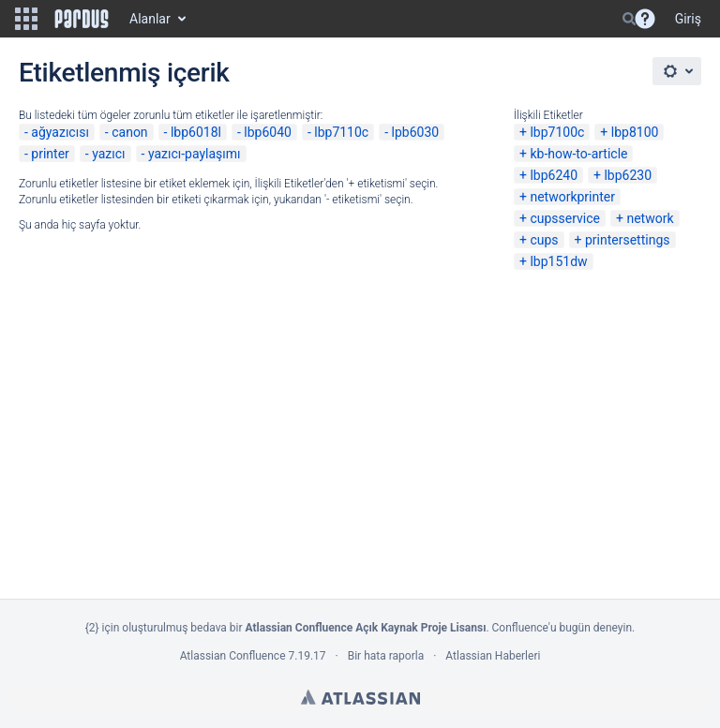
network (650, 218)
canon (129, 132)
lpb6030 (416, 132)
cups (544, 240)
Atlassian (360, 697)
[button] (26, 19)
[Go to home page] (82, 19)
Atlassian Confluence (233, 656)
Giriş (688, 19)
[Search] (629, 19)
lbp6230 (628, 175)
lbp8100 (635, 132)
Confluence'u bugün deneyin (562, 628)
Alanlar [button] (150, 19)
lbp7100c (557, 132)
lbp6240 (554, 175)
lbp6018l (196, 132)
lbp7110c (341, 132)
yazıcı (108, 154)
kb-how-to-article (578, 154)
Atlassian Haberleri (493, 656)
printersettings (628, 240)
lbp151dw (558, 261)
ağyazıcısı (60, 132)
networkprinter (572, 197)
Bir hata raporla (386, 656)
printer (50, 154)
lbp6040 (268, 132)
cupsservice (565, 218)
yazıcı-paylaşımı (195, 154)
